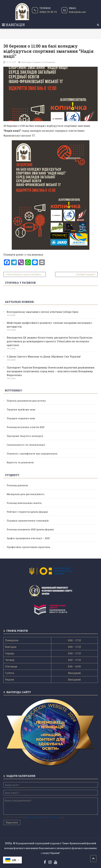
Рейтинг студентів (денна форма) (27, 512)
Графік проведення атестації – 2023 (28, 538)
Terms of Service (52, 817)
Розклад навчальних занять (24, 503)
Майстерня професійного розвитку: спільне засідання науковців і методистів (49, 325)
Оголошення (48, 62)
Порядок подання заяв (21, 418)
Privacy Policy (34, 817)
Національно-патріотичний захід (27, 274)
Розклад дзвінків (17, 485)
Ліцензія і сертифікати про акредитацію (32, 454)
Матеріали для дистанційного (26, 494)
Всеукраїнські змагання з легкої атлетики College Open (43, 312)
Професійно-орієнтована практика (28, 547)
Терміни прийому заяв (21, 409)
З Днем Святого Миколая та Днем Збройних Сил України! (44, 356)
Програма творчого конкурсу (25, 436)
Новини (37, 62)
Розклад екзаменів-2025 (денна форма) (30, 529)
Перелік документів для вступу (26, 401)
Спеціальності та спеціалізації (26, 445)
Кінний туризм (85, 274)
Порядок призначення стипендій (28, 521)
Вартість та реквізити (20, 462)
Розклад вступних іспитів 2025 (26, 427)
